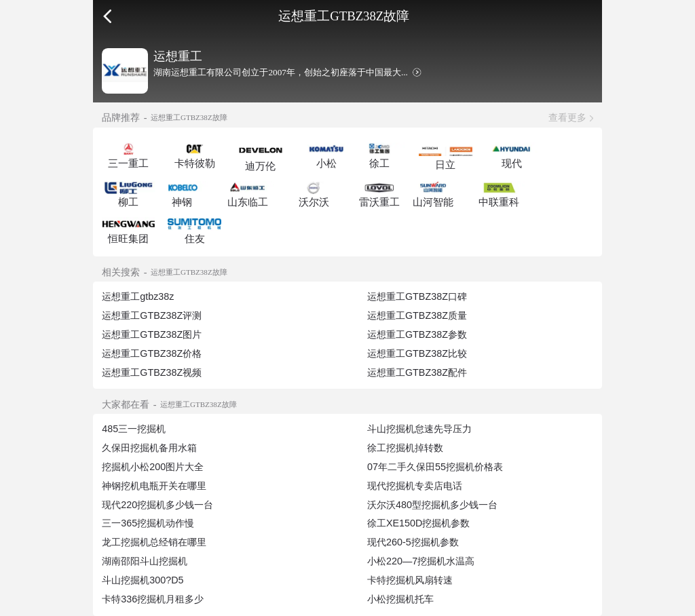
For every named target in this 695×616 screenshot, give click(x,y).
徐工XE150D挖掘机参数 (418, 523)
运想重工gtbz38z (138, 296)
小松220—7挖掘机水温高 (421, 561)
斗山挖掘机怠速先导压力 (419, 429)
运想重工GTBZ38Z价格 (152, 353)
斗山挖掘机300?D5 (143, 580)
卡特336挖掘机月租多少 (153, 599)
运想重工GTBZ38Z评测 (152, 315)
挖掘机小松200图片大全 (153, 467)
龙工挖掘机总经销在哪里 (154, 542)
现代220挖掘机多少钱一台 (157, 505)
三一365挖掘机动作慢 (148, 523)
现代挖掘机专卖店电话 (415, 486)
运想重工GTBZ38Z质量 (417, 315)
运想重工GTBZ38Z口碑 (417, 296)
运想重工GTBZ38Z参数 (417, 334)
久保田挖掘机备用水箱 (149, 448)
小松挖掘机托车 (400, 599)
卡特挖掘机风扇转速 (410, 580)
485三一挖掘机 (134, 429)
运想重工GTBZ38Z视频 (152, 372)
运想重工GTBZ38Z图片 (152, 334)
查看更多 (567, 117)
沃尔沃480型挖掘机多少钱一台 (432, 505)
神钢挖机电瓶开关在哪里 (154, 486)
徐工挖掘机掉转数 (405, 448)
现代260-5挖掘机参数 (413, 542)
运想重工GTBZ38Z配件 (417, 372)
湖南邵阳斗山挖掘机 (145, 561)
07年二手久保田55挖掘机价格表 (435, 467)
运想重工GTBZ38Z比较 (417, 353)
